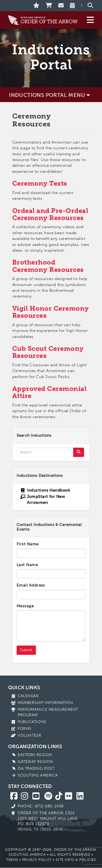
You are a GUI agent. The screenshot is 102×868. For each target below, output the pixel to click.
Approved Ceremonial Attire (49, 392)
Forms (25, 729)
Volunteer (30, 735)
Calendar (28, 696)
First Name (28, 544)
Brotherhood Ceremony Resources (48, 266)
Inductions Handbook (49, 490)
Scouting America (38, 775)
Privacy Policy (37, 860)
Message (25, 606)
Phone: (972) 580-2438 (41, 806)
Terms (12, 860)
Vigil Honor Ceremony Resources (51, 312)
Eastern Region (35, 755)
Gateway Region (35, 762)
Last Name (27, 565)
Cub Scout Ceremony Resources (48, 352)
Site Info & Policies (76, 860)
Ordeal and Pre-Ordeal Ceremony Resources (50, 214)
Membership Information (45, 703)
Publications (32, 722)
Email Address (31, 585)
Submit (26, 650)
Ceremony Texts (40, 183)
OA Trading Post (36, 769)
